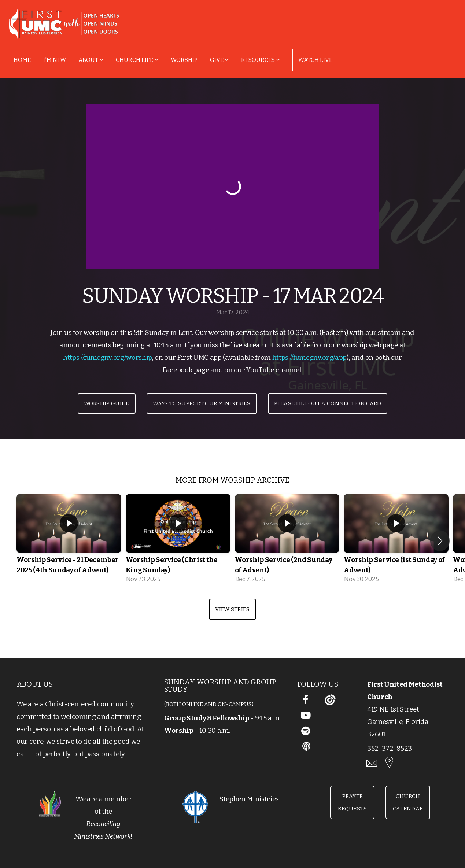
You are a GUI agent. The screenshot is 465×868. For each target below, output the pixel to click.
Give (219, 60)
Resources (261, 60)
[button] (440, 541)
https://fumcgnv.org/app (309, 358)
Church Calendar (408, 802)
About (91, 60)
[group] (69, 541)
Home (22, 60)
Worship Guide (107, 403)
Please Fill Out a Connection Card (328, 403)
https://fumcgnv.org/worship (108, 358)
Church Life (137, 60)
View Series (232, 609)
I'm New (55, 60)
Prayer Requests (352, 802)
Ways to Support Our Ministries (202, 403)
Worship (184, 60)
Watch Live (315, 60)
